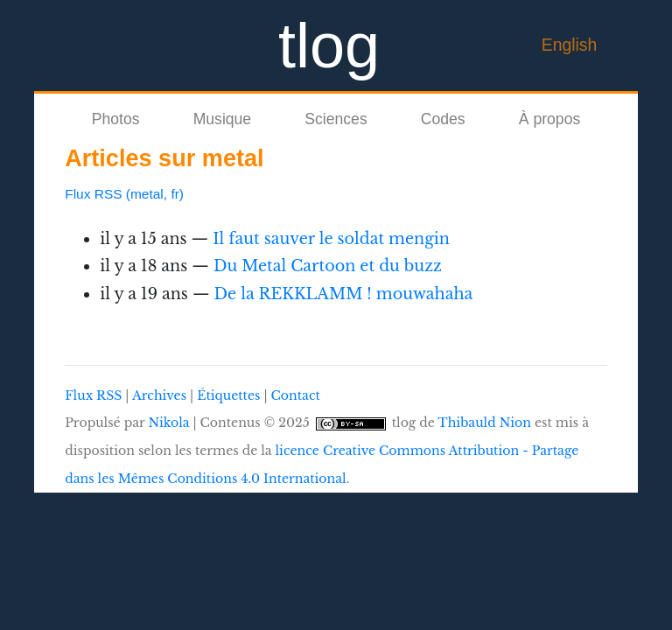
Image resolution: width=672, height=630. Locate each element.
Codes (443, 119)
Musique (223, 119)
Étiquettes (228, 395)
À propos (549, 119)
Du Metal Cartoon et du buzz (328, 266)
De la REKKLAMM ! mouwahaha (344, 294)
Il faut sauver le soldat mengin (331, 239)
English (570, 45)
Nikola (168, 423)
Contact (296, 395)
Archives (159, 395)
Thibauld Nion (484, 423)
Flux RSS (93, 395)
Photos (116, 119)
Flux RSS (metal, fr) (124, 194)
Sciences (336, 119)
